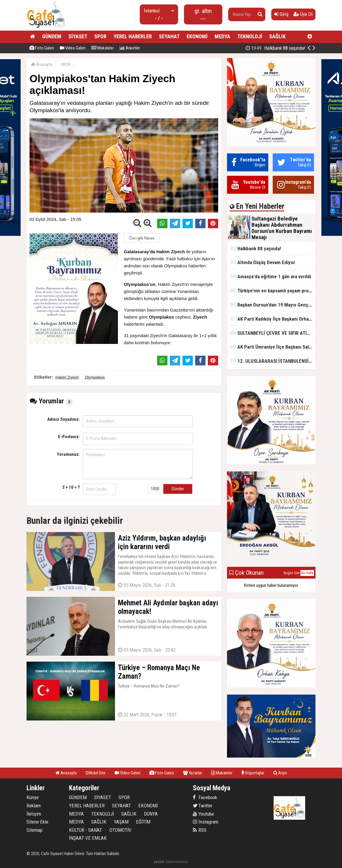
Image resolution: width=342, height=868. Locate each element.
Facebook (205, 797)
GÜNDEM (52, 36)
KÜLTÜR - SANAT (85, 830)
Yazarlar (193, 773)
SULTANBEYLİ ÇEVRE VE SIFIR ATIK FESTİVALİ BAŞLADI (273, 333)
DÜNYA (151, 814)
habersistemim (177, 862)
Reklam (34, 806)
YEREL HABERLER (133, 36)
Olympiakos (95, 377)
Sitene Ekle (37, 822)
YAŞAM (121, 822)
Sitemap (34, 830)
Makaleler (103, 48)
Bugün (288, 573)
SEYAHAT (169, 36)
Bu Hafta (307, 573)
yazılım (159, 862)
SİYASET (78, 36)
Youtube (203, 814)
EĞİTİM (143, 822)
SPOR (100, 36)
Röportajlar (253, 773)
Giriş (281, 14)
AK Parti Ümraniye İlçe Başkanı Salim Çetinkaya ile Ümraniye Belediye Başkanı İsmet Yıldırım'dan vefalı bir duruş (273, 347)
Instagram (205, 822)
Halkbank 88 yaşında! (256, 248)
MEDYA (222, 36)
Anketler (130, 48)
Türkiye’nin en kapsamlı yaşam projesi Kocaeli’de (273, 290)
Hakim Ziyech (67, 377)
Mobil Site (96, 773)
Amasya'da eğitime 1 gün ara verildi (271, 276)
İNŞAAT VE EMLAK (88, 838)
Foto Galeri (42, 48)
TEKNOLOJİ (250, 36)
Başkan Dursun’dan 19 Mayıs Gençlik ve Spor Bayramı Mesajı (273, 305)
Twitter (203, 806)
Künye (33, 797)
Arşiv (280, 773)
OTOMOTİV (120, 830)
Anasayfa (42, 64)
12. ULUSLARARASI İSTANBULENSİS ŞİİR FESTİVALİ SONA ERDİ (273, 361)
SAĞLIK (277, 36)
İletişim (34, 814)
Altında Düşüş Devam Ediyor (263, 262)
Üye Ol (303, 14)
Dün (297, 573)
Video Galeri (73, 48)
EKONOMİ (197, 36)
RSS (200, 830)
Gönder (178, 489)
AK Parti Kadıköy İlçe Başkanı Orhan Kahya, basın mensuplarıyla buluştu (273, 319)
